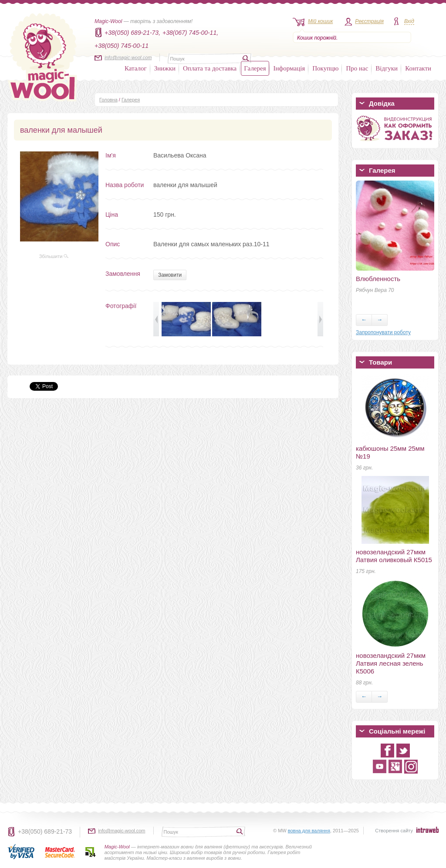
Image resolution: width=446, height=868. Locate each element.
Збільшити (54, 256)
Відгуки (387, 68)
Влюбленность (378, 279)
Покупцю (325, 68)
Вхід (409, 21)
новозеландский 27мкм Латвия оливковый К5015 (394, 556)
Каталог (136, 68)
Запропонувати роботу (383, 332)
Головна (108, 100)
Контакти (418, 68)
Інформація (289, 68)
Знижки (165, 68)
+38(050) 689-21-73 (45, 831)
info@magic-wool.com (128, 57)
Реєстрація (369, 21)
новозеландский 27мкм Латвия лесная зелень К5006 (391, 663)
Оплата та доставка (210, 68)
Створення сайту (394, 831)
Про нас (357, 68)
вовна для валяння (309, 831)
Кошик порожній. (317, 38)
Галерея (255, 68)
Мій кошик (320, 21)
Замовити (170, 275)
